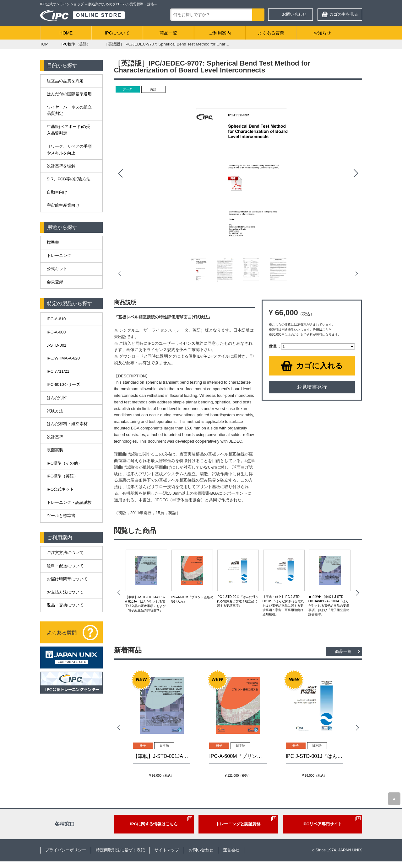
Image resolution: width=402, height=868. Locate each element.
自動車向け (57, 192)
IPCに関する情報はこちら (154, 824)
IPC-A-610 (56, 319)
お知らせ (322, 33)
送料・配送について (65, 566)
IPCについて (117, 33)
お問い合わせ (294, 14)
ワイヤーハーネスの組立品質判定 (69, 110)
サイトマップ (167, 850)
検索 (258, 15)
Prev (120, 173)
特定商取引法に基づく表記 (120, 850)
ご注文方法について (65, 553)
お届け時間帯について (67, 579)
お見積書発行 (312, 387)
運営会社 (231, 850)
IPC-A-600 (56, 332)
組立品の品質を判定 (65, 81)
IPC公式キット (60, 489)
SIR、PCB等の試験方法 (69, 179)
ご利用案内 (220, 33)
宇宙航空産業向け (63, 205)
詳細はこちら (322, 330)
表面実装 (55, 450)
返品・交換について (65, 605)
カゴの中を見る (344, 14)
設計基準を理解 (61, 166)
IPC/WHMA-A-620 (63, 358)
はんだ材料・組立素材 (67, 424)
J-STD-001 (57, 345)
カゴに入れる (320, 366)
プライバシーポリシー (66, 850)
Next (356, 173)
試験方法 (55, 411)
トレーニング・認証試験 (69, 502)
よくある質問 (271, 33)
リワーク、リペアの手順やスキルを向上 (69, 150)
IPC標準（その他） (65, 463)
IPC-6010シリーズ (64, 384)
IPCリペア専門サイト (322, 824)
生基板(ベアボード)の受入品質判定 (69, 130)
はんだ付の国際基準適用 (69, 94)
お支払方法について (65, 592)
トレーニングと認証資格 (238, 824)
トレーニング (59, 256)
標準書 (53, 242)
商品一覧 (168, 33)
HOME (66, 33)
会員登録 (55, 282)
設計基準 (55, 437)
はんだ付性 (57, 398)
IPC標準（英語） (62, 476)
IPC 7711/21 (58, 371)
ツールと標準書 (61, 516)
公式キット (57, 269)
